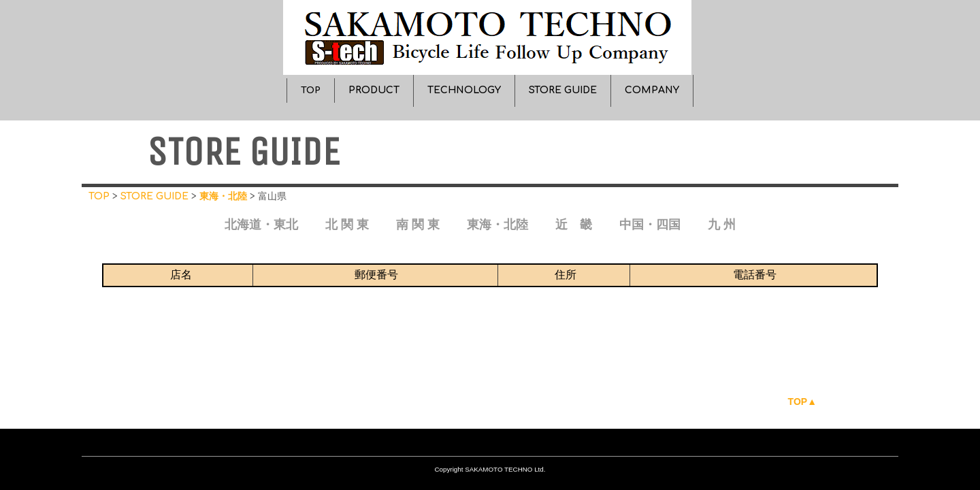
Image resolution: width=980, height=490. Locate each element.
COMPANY (652, 90)
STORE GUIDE (563, 90)
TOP (311, 90)
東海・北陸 (223, 196)
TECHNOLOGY (464, 90)
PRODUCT (374, 90)
